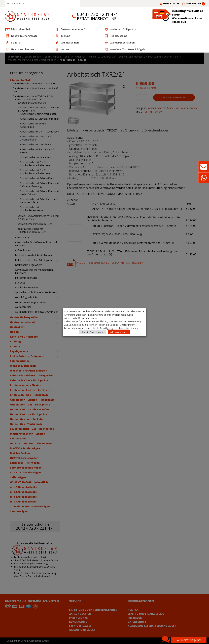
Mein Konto (169, 3)
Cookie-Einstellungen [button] (93, 332)
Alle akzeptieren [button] (119, 332)
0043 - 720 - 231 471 (98, 14)
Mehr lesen (132, 328)
